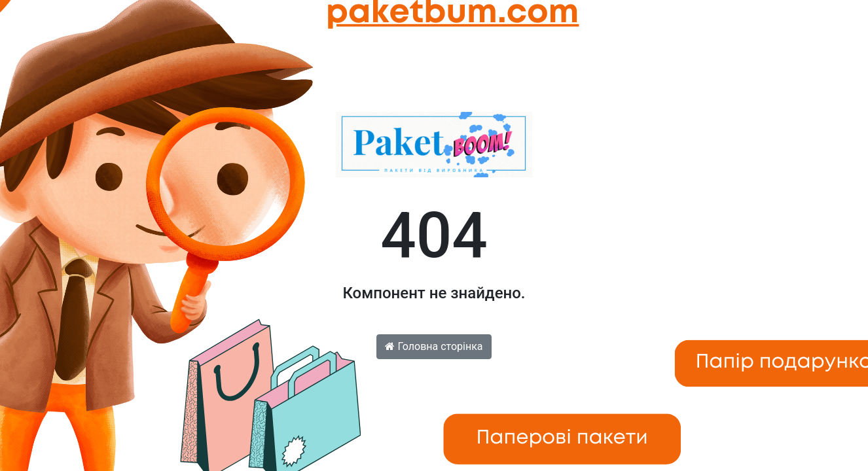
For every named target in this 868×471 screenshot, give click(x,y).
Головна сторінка (434, 346)
